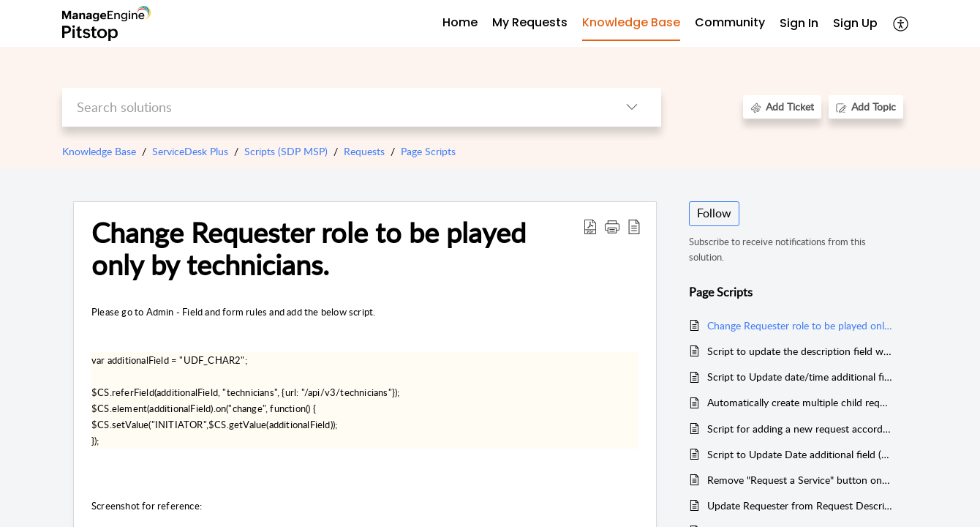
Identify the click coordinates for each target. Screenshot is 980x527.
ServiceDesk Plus (190, 151)
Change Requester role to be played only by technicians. (309, 249)
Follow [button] (714, 213)
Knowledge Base (99, 151)
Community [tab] (730, 22)
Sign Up (855, 23)
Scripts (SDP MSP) (286, 151)
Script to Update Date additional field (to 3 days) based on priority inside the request (800, 454)
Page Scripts (428, 151)
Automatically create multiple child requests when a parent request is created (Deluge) (800, 402)
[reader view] (634, 226)
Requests (364, 151)
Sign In (799, 23)
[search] (332, 107)
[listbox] (632, 107)
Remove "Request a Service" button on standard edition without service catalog (800, 480)
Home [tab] (460, 22)
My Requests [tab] (530, 22)
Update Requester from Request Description (800, 505)
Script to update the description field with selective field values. (800, 351)
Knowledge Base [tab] (631, 22)
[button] (612, 226)
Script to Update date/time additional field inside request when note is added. (800, 377)
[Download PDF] (590, 226)
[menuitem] (799, 24)
